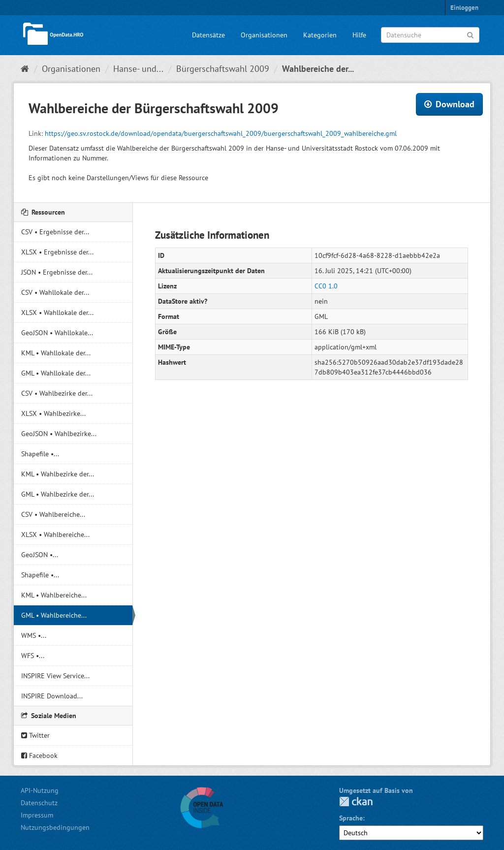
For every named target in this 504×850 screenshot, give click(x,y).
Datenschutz (39, 803)
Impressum (37, 815)
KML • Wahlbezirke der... (58, 474)
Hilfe (359, 35)
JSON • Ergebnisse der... (57, 272)
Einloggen (464, 8)
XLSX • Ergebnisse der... (57, 252)
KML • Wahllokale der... (56, 353)
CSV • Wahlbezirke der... (57, 393)
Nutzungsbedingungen (55, 827)
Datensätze (208, 35)
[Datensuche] (430, 35)
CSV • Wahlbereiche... (53, 514)
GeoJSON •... (40, 555)
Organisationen (264, 35)
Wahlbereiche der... (318, 69)
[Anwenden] (470, 34)
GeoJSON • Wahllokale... (57, 333)
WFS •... (33, 656)
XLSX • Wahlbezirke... (53, 413)
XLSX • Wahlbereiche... (55, 535)
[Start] (25, 69)
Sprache (351, 818)
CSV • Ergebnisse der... (55, 232)
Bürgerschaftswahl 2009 (223, 69)
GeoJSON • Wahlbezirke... (59, 434)
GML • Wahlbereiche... (54, 615)
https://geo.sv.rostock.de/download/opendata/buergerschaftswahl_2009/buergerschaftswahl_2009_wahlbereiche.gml (221, 133)
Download (449, 104)
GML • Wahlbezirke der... (58, 494)
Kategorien (320, 35)
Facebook (39, 756)
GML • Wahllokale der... (56, 373)
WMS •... (34, 635)
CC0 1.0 (326, 286)
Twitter (35, 735)
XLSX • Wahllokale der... (57, 313)
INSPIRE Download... (52, 696)
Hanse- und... (138, 69)
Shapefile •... (40, 454)
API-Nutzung (40, 790)
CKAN (356, 802)
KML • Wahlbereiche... (54, 595)
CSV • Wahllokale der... (55, 292)
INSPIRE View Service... (55, 676)
